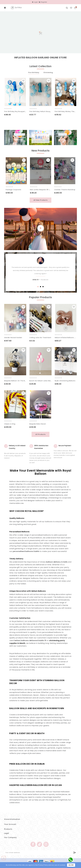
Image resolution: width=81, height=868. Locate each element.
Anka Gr (36, 280)
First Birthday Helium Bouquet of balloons (46, 111)
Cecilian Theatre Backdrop (65, 190)
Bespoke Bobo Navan (38, 424)
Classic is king (10, 424)
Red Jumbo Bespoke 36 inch (41, 190)
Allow (71, 865)
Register (43, 2)
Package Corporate (13, 190)
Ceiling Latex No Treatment (40, 338)
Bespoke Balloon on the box (15, 381)
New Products (19, 134)
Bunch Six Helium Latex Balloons (42, 381)
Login (35, 2)
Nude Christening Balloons (65, 381)
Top (67, 139)
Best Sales (63, 134)
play (40, 228)
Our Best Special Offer (40, 133)
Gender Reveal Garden (13, 338)
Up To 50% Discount (40, 141)
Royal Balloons (20, 139)
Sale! (40, 137)
